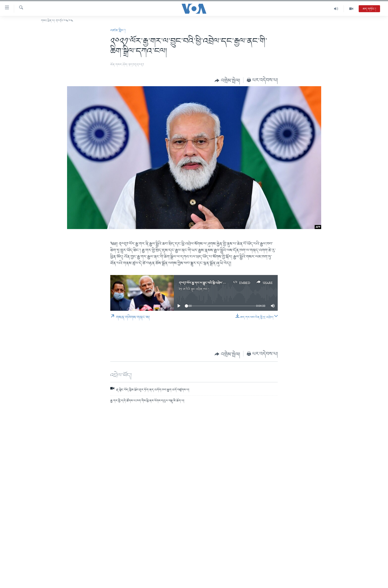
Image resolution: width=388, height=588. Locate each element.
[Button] (227, 80)
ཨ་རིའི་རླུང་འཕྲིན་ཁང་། (196, 289)
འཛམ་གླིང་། (118, 31)
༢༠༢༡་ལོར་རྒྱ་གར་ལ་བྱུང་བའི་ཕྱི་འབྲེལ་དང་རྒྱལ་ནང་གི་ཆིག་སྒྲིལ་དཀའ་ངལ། (221, 283)
